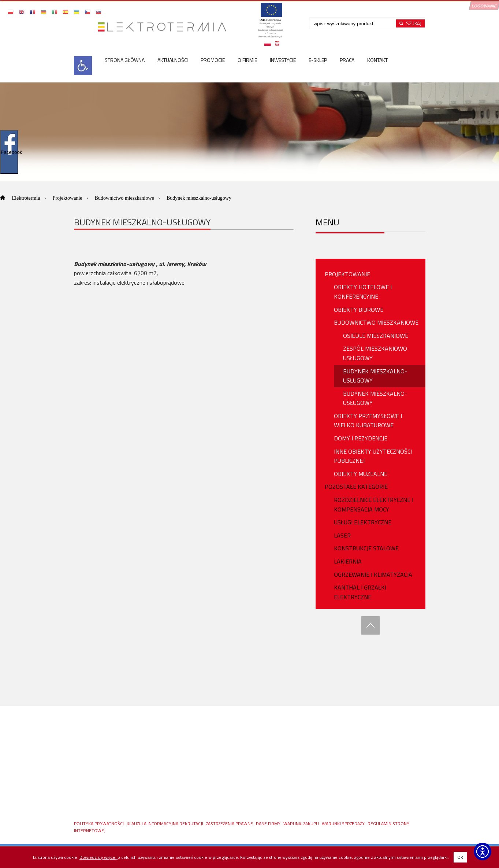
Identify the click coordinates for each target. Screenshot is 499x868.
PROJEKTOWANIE (347, 274)
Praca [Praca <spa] (347, 60)
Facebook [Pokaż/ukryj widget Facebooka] (10, 152)
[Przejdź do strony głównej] (165, 27)
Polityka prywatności (99, 823)
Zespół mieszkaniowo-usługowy (376, 353)
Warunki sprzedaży (344, 823)
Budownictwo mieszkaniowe (376, 322)
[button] (11, 12)
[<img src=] (83, 73)
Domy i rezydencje (361, 438)
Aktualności (173, 60)
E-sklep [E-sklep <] (318, 60)
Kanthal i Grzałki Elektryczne (360, 592)
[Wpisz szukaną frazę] (354, 23)
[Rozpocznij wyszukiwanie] (410, 23)
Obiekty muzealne (361, 474)
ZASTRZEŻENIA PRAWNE (230, 823)
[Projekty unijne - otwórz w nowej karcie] (270, 27)
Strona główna (125, 60)
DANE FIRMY (269, 823)
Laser (342, 535)
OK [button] (460, 857)
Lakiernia (348, 561)
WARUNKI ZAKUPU (302, 823)
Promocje (213, 60)
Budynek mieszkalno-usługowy (375, 376)
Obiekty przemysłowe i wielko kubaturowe (368, 421)
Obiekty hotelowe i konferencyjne (363, 292)
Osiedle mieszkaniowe (376, 336)
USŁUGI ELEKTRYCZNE (363, 522)
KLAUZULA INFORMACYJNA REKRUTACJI (165, 823)
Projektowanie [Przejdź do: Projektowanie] (68, 198)
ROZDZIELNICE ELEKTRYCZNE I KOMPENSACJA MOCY (374, 505)
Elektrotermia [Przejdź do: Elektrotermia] (27, 198)
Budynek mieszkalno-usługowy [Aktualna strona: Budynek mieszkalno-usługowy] (199, 198)
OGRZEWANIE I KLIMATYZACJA (373, 575)
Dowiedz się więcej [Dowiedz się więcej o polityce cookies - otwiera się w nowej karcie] (98, 857)
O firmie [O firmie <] (247, 60)
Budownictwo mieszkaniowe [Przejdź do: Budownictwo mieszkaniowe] (125, 198)
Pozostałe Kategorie (356, 487)
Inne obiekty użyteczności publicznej (373, 456)
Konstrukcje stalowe (366, 548)
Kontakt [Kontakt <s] (377, 60)
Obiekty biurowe (359, 310)
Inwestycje (283, 60)
